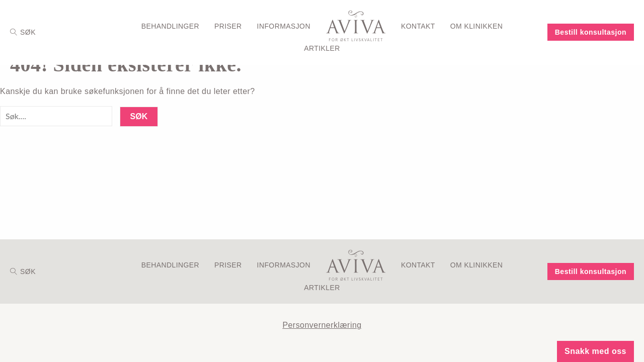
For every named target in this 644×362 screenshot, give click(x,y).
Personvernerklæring (322, 325)
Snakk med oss (595, 351)
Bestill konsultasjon (591, 32)
